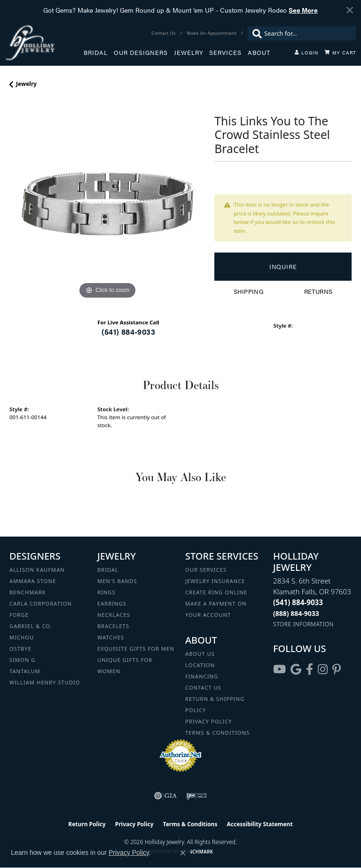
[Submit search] (255, 33)
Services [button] (225, 53)
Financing (202, 676)
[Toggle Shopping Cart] (340, 53)
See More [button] (303, 10)
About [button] (259, 53)
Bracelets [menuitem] (113, 626)
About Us (200, 654)
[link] (164, 33)
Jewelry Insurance (215, 581)
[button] (306, 53)
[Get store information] (303, 624)
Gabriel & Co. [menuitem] (31, 626)
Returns (318, 292)
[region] (107, 204)
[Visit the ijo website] (197, 796)
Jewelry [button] (189, 53)
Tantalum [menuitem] (25, 671)
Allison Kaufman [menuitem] (37, 570)
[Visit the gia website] (165, 796)
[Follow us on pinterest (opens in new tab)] (337, 669)
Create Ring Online (216, 592)
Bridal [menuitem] (108, 570)
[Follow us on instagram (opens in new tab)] (323, 669)
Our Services (206, 570)
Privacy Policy (209, 721)
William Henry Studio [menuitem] (45, 682)
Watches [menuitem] (111, 637)
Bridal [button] (96, 53)
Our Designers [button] (141, 53)
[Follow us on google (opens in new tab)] (296, 669)
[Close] (349, 10)
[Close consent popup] (183, 853)
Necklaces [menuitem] (114, 615)
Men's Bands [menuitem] (117, 581)
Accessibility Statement (259, 824)
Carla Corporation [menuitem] (41, 603)
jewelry (26, 84)
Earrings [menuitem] (112, 603)
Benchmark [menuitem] (28, 592)
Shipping (248, 292)
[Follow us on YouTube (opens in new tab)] (279, 669)
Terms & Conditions (217, 733)
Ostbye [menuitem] (20, 649)
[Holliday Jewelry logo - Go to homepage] (44, 42)
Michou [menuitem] (22, 637)
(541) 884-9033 (128, 332)
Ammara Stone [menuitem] (33, 581)
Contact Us (203, 687)
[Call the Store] (298, 602)
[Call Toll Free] (296, 613)
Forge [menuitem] (19, 615)
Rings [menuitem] (106, 592)
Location (200, 665)
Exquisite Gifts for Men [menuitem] (136, 649)
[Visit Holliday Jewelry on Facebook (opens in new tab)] (310, 669)
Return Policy (87, 824)
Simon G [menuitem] (22, 660)
